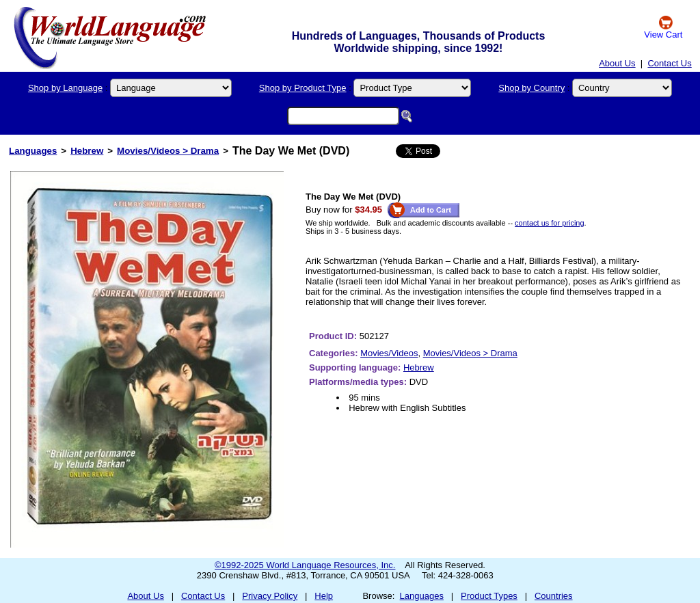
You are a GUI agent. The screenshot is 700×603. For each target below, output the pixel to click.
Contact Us (669, 63)
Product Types (489, 596)
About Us (617, 63)
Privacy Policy (270, 596)
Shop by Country (531, 88)
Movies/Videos (389, 353)
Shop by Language (65, 88)
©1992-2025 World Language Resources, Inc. (305, 565)
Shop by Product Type (303, 88)
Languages (33, 151)
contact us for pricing (550, 223)
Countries (554, 596)
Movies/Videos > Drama (168, 151)
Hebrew (87, 151)
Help (324, 596)
